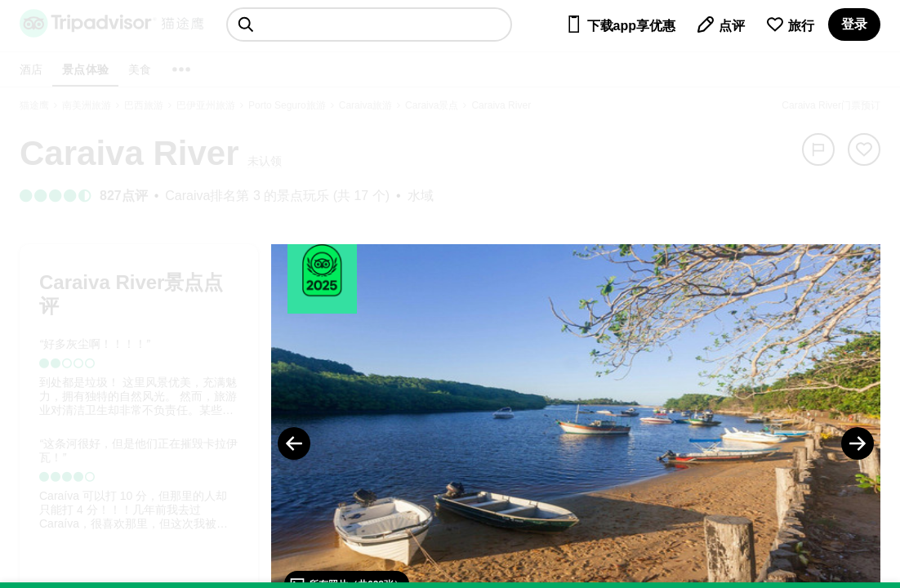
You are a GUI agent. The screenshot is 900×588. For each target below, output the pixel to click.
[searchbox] (369, 24)
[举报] (818, 149)
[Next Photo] (858, 443)
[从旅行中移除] (864, 149)
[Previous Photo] (294, 443)
